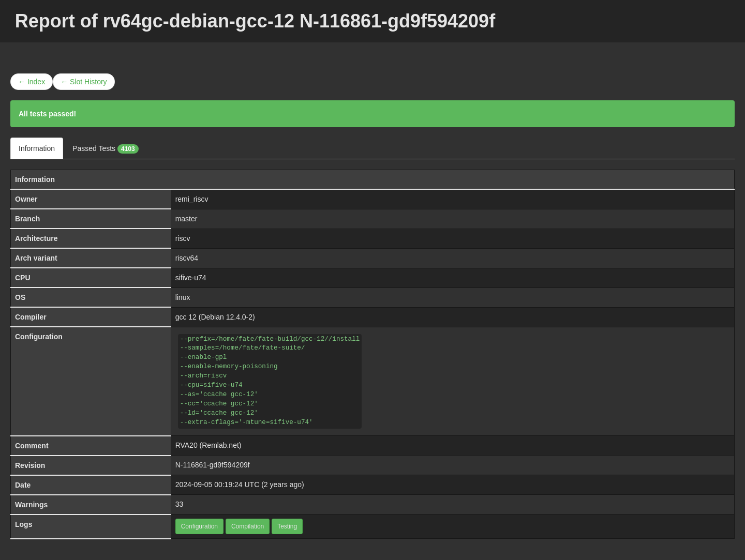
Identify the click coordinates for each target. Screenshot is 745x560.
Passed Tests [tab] (106, 149)
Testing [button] (287, 526)
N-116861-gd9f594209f (213, 465)
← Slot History (84, 82)
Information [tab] (37, 148)
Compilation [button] (248, 526)
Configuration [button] (199, 526)
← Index (32, 82)
